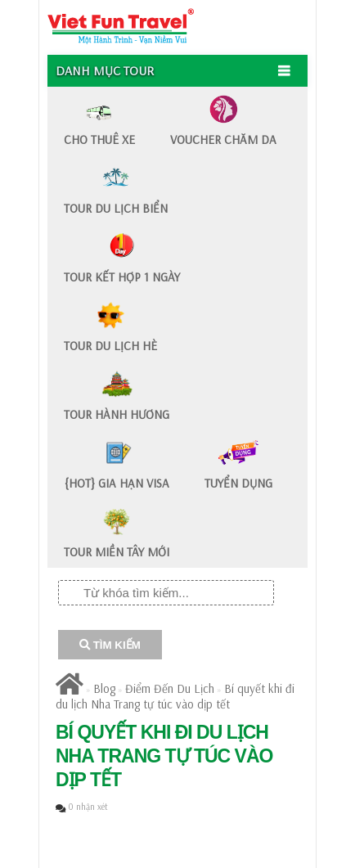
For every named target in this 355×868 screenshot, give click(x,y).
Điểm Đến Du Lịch (170, 688)
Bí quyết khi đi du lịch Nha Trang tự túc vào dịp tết (175, 696)
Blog (104, 688)
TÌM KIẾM (110, 645)
